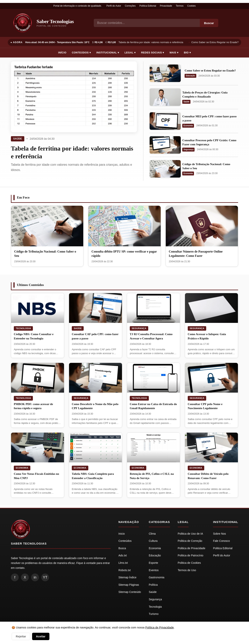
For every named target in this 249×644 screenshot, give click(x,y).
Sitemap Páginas (129, 585)
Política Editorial (148, 6)
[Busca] (147, 23)
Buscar (209, 23)
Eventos (154, 570)
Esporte (153, 563)
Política (153, 585)
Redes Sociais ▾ (153, 53)
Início (62, 53)
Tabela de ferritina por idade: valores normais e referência (152, 42)
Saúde (18, 139)
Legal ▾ (130, 53)
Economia (188, 126)
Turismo (154, 614)
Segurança (188, 149)
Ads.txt (123, 555)
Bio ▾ (187, 53)
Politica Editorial (223, 548)
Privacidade (166, 6)
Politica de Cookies (189, 563)
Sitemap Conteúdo (130, 592)
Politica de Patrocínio (191, 555)
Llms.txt (123, 563)
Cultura (153, 541)
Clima (152, 534)
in (35, 577)
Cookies (192, 6)
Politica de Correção (190, 541)
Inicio (122, 534)
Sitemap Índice (128, 577)
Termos (180, 6)
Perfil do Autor (114, 6)
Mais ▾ (174, 53)
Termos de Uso (187, 570)
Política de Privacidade (160, 627)
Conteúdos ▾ (81, 53)
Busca (122, 548)
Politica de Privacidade (192, 548)
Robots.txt (125, 570)
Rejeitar (21, 636)
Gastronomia (157, 577)
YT (45, 577)
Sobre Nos (219, 534)
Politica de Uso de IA (190, 534)
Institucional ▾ (108, 53)
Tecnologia (23, 328)
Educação (190, 76)
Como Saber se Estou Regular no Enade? (216, 42)
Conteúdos (125, 541)
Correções (130, 6)
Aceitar (41, 636)
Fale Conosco (221, 541)
